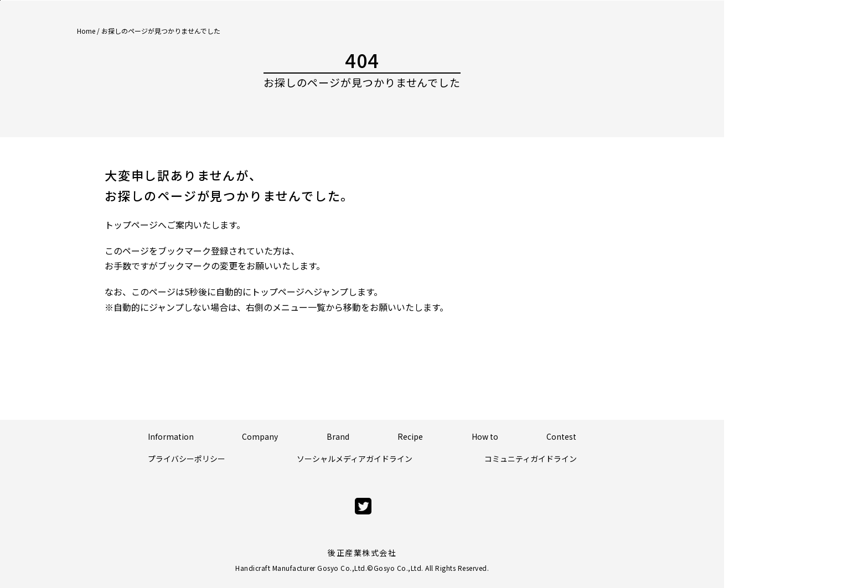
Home (86, 31)
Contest (561, 436)
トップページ (131, 225)
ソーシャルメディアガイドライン (355, 459)
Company (260, 436)
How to (485, 436)
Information (171, 436)
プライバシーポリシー (187, 459)
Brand (338, 436)
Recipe (410, 436)
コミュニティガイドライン (531, 459)
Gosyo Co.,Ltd (398, 568)
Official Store (812, 85)
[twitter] (363, 506)
